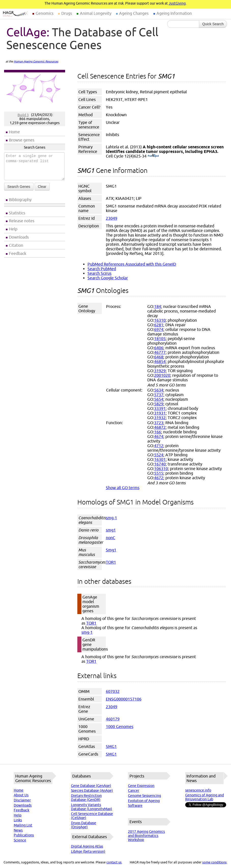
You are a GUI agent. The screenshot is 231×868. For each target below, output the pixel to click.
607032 (113, 691)
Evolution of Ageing (144, 801)
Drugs (67, 13)
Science (20, 840)
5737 (159, 395)
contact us (114, 862)
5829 (159, 404)
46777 (160, 352)
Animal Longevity (96, 13)
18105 (160, 339)
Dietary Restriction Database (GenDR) (86, 798)
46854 (160, 361)
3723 (159, 423)
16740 (160, 464)
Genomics (45, 13)
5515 (159, 473)
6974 (159, 329)
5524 (159, 455)
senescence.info (198, 790)
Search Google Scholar (108, 278)
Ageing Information (174, 13)
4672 (159, 478)
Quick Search (213, 24)
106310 (161, 469)
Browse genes (22, 140)
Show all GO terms (123, 488)
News (18, 830)
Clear (42, 187)
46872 (160, 427)
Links (18, 820)
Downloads (19, 237)
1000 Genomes (120, 727)
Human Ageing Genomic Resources (36, 61)
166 (158, 432)
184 (158, 306)
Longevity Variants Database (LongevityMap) (92, 807)
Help (13, 229)
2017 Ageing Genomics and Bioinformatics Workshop (146, 836)
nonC (111, 538)
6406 (159, 348)
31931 (160, 413)
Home (14, 132)
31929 (160, 371)
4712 (159, 446)
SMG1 (111, 746)
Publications (24, 835)
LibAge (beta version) (88, 851)
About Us (21, 795)
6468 (159, 357)
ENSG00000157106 (124, 699)
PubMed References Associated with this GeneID (132, 264)
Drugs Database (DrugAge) (84, 825)
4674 (159, 436)
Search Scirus (99, 273)
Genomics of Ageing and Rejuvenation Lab (205, 797)
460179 (113, 719)
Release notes (22, 221)
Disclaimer (22, 800)
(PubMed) (153, 156)
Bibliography (20, 200)
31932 (160, 418)
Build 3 (23, 115)
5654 (159, 399)
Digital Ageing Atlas (87, 846)
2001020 (162, 375)
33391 (160, 408)
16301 (160, 459)
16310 (160, 320)
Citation (16, 245)
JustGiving (177, 3)
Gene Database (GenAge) (91, 786)
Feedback (18, 253)
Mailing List (23, 825)
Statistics (17, 213)
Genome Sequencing (145, 796)
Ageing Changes (134, 13)
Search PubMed (102, 269)
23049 (112, 218)
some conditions (214, 862)
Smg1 (111, 550)
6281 (159, 325)
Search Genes (19, 187)
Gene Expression (141, 786)
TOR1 (111, 562)
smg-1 (111, 518)
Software (135, 806)
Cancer (134, 791)
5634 (159, 390)
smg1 (111, 530)
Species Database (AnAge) (92, 791)
